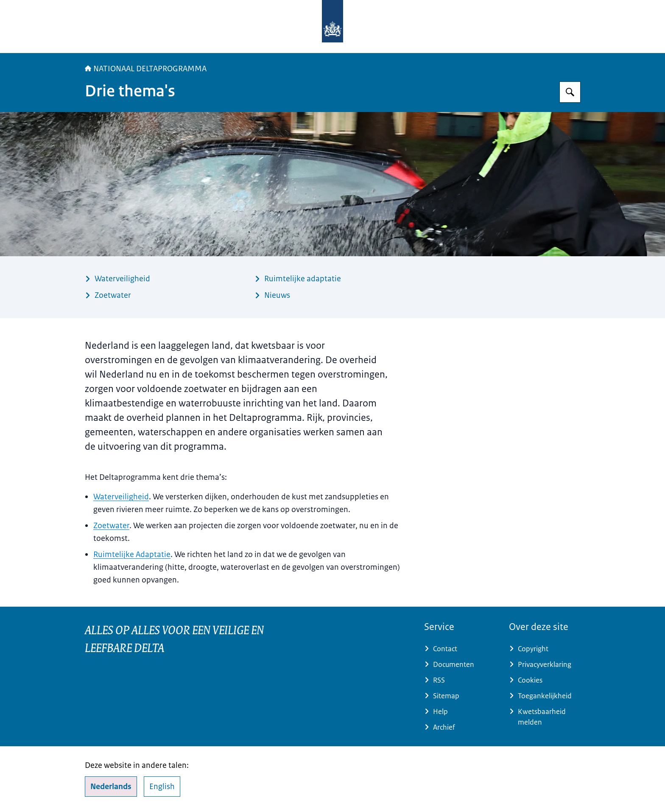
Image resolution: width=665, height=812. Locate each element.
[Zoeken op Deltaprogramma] (570, 92)
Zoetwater (111, 526)
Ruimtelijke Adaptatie (132, 554)
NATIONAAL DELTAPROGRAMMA (146, 69)
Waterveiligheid (121, 497)
